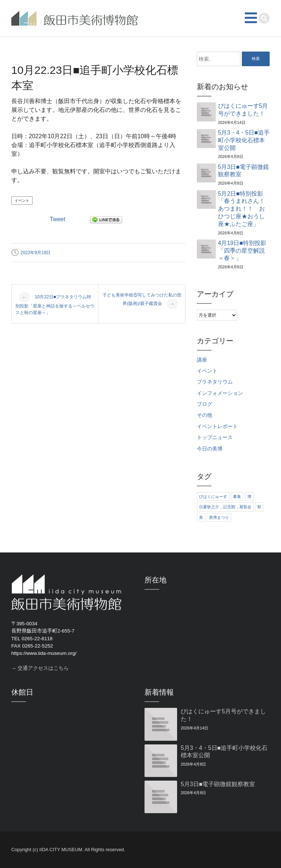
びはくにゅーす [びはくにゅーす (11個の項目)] (213, 497)
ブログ (205, 404)
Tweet (58, 219)
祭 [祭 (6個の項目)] (259, 507)
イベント (22, 201)
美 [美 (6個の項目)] (201, 517)
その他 (205, 415)
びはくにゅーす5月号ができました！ (243, 110)
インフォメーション (220, 393)
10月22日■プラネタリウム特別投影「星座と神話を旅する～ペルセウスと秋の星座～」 (55, 303)
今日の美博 (210, 449)
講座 (202, 360)
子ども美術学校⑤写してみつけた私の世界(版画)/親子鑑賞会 (142, 301)
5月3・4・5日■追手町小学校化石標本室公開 (244, 140)
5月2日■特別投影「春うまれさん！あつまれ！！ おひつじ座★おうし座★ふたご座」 (241, 209)
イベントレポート (217, 427)
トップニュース (215, 437)
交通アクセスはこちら (43, 668)
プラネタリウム (215, 382)
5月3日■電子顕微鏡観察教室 (243, 171)
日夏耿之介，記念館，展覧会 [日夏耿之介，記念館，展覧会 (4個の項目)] (225, 507)
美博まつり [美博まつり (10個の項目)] (219, 517)
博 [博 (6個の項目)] (249, 497)
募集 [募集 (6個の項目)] (237, 497)
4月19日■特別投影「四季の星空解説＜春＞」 (242, 251)
